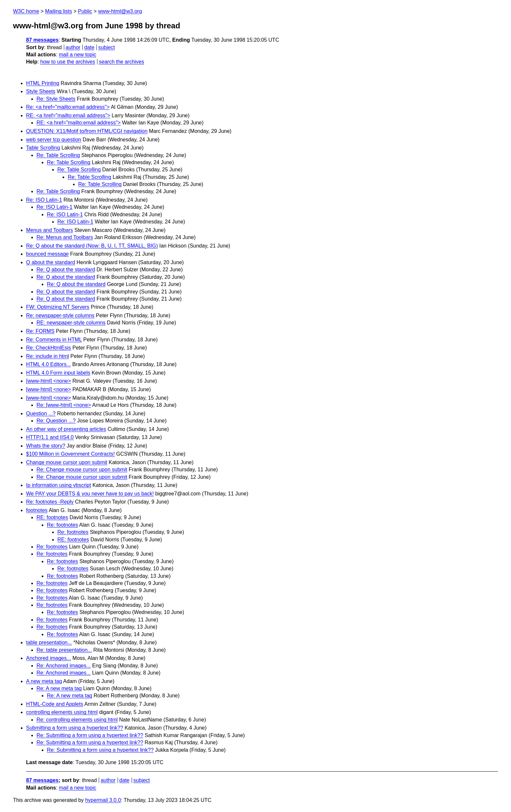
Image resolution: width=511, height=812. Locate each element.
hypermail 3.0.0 (103, 800)
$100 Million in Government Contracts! (70, 454)
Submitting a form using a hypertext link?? (75, 728)
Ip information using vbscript (58, 485)
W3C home (26, 11)
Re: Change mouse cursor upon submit (82, 470)
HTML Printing (43, 83)
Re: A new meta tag (59, 688)
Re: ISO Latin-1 (44, 200)
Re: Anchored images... (64, 666)
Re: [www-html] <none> (64, 405)
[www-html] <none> (49, 381)
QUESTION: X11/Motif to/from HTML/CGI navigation (87, 131)
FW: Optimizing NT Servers (58, 307)
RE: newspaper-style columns (71, 323)
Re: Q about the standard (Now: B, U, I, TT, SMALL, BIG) (92, 246)
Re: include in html (48, 356)
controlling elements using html (62, 712)
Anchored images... (49, 658)
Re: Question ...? (56, 421)
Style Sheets (41, 91)
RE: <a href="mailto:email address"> (68, 115)
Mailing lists (58, 11)
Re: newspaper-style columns (60, 315)
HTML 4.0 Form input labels (58, 373)
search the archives (122, 62)
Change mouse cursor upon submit (67, 462)
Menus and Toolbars (50, 230)
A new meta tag (44, 681)
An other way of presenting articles (66, 429)
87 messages (42, 40)
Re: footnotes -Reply (50, 502)
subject (106, 47)
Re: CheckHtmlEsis (49, 348)
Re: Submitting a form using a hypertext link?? (90, 735)
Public (85, 11)
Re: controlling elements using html (77, 720)
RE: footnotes (52, 517)
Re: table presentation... (64, 650)
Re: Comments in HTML (54, 340)
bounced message (47, 254)
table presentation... (49, 642)
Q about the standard (51, 262)
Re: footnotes (62, 525)
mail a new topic (77, 55)
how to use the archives (68, 62)
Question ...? (41, 413)
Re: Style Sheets (56, 99)
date (89, 47)
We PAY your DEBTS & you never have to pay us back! (90, 494)
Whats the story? (46, 446)
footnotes (37, 510)
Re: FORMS (40, 331)
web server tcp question (54, 140)
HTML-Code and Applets (55, 704)
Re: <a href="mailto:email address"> (68, 107)
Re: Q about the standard (66, 270)
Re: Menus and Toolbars (65, 237)
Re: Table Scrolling (58, 155)
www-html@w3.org (120, 11)
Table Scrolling (43, 148)
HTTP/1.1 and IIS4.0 (50, 437)
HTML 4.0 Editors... (48, 364)
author (73, 47)
